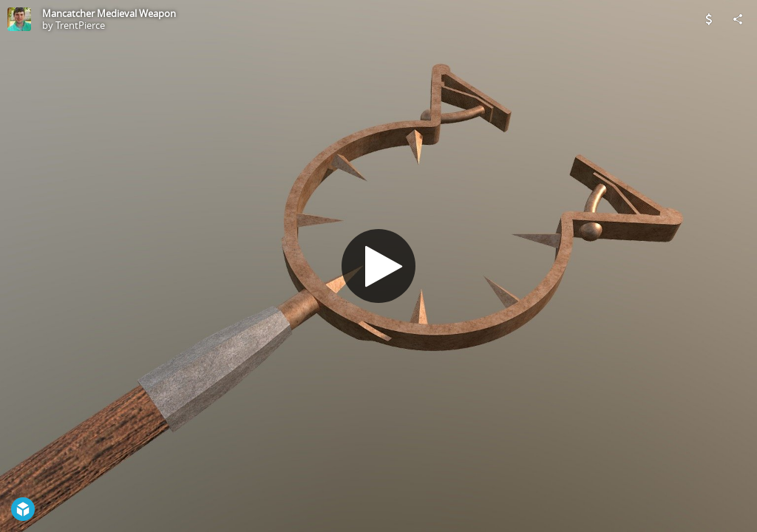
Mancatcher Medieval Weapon (109, 13)
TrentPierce (80, 25)
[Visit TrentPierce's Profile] (19, 19)
